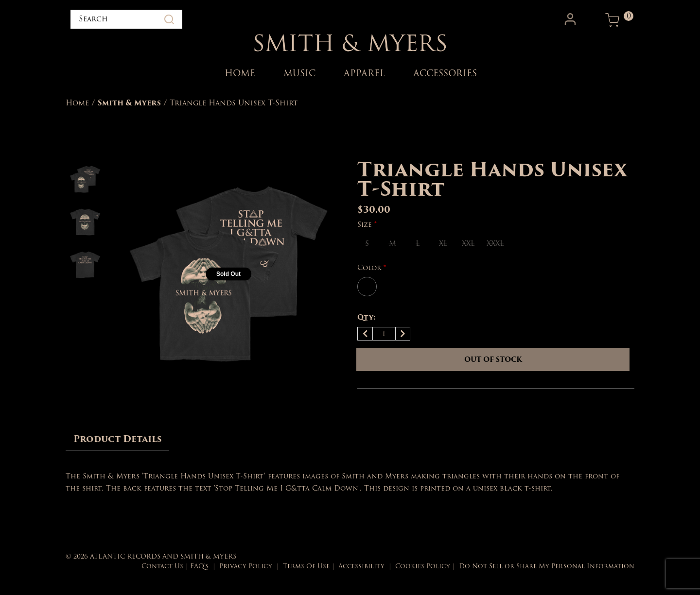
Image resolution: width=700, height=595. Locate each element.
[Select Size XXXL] (495, 243)
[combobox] (126, 19)
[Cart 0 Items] (612, 20)
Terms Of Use (306, 566)
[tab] (117, 439)
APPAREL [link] (364, 73)
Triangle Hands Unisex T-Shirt (234, 103)
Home (77, 103)
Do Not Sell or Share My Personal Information (547, 566)
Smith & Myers (129, 103)
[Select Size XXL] (468, 243)
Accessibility (361, 566)
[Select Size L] (418, 243)
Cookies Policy (423, 566)
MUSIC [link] (299, 73)
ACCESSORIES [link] (445, 73)
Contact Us (162, 566)
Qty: (367, 317)
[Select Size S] (367, 243)
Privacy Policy (246, 566)
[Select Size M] (392, 243)
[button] (571, 19)
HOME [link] (240, 73)
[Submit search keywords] (169, 19)
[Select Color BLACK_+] (367, 287)
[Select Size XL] (443, 243)
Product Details (117, 439)
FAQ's (199, 566)
